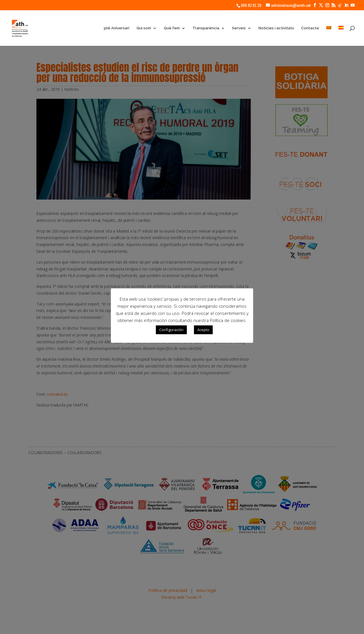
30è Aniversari (116, 28)
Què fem (172, 28)
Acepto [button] (203, 330)
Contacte (310, 28)
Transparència (206, 28)
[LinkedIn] (346, 5)
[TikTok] (340, 5)
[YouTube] (353, 5)
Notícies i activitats (276, 28)
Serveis (239, 28)
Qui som (144, 28)
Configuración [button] (171, 330)
